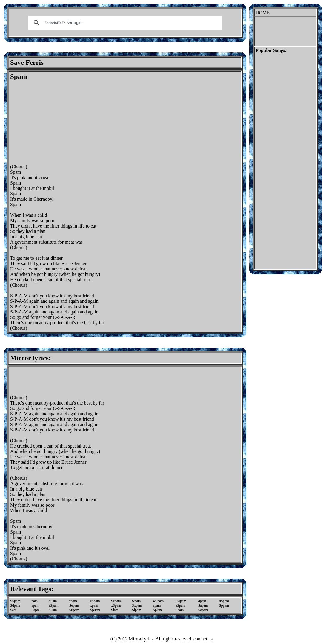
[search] (124, 23)
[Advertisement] (60, 122)
